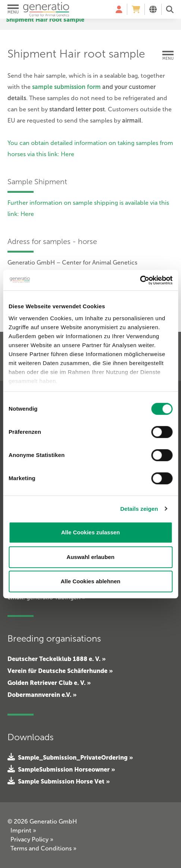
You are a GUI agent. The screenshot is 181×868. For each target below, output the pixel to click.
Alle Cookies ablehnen (90, 581)
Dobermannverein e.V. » (42, 695)
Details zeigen (139, 509)
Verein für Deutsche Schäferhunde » (60, 671)
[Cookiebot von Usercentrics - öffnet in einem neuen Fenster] (140, 280)
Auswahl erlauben (90, 557)
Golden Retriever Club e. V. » (49, 683)
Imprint (23, 830)
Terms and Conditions (43, 848)
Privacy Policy (32, 839)
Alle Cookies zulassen (91, 532)
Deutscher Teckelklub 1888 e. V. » (57, 659)
